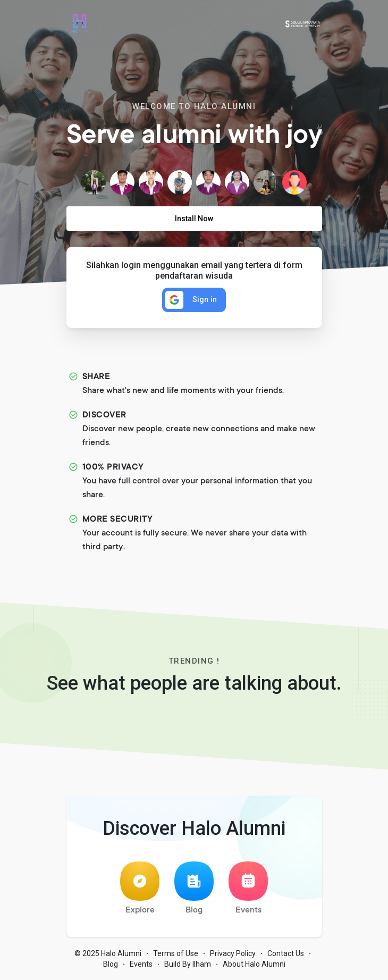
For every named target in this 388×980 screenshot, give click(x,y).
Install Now (194, 219)
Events (248, 888)
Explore (140, 888)
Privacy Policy (233, 953)
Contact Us (286, 953)
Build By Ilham (188, 964)
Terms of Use (176, 953)
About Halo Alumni (254, 964)
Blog (194, 888)
